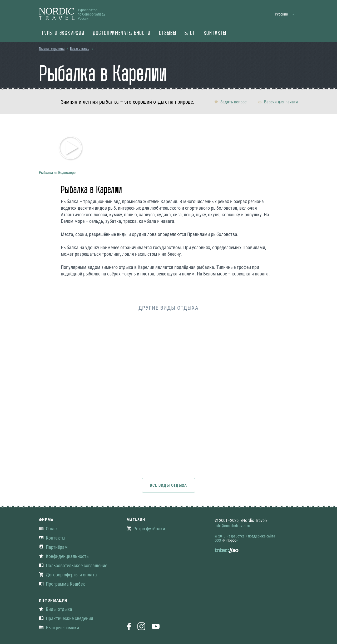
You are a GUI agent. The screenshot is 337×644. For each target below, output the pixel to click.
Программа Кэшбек (62, 584)
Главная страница (52, 49)
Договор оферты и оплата (68, 575)
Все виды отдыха (168, 485)
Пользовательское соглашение (73, 565)
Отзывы (168, 34)
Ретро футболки (146, 529)
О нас (48, 529)
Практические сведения (66, 618)
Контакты (215, 34)
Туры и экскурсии (63, 34)
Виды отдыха (80, 49)
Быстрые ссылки (59, 628)
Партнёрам (53, 547)
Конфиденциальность (64, 556)
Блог (190, 34)
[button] (285, 14)
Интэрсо (230, 540)
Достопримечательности (122, 34)
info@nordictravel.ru (232, 526)
